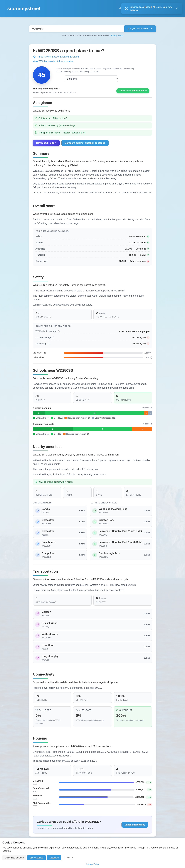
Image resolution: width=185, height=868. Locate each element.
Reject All (69, 858)
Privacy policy (117, 35)
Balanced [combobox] (66, 79)
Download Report (46, 146)
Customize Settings (14, 858)
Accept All (54, 858)
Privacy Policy (93, 864)
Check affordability (135, 828)
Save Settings (36, 858)
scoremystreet (24, 8)
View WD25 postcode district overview (53, 61)
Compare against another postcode (85, 146)
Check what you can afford (133, 94)
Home (110, 8)
